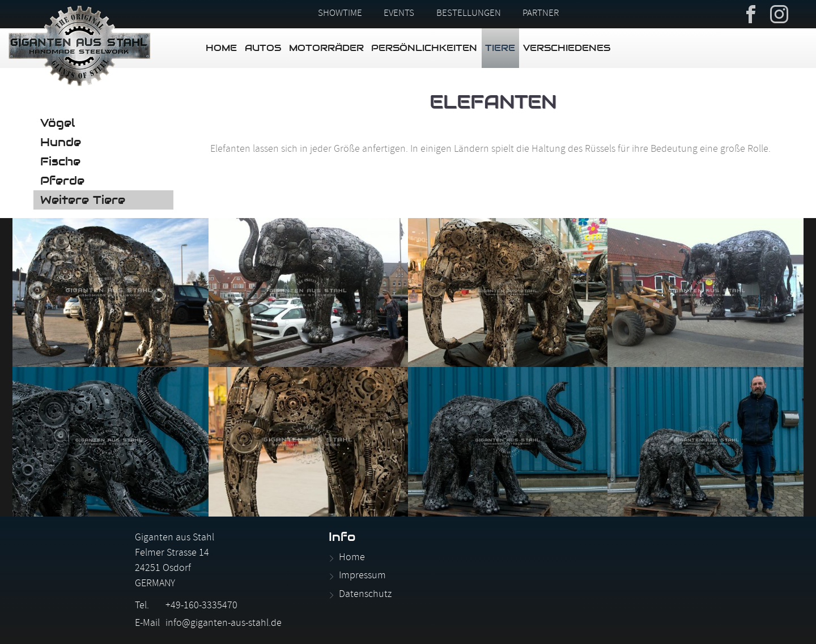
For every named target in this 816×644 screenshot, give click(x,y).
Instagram (779, 13)
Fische (60, 161)
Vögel (58, 123)
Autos (263, 48)
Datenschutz (365, 595)
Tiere (500, 48)
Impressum (362, 576)
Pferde (62, 181)
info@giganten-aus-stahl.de (224, 624)
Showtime (340, 14)
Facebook (751, 13)
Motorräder (326, 48)
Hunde (61, 142)
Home (221, 48)
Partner (541, 14)
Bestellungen (469, 14)
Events (399, 14)
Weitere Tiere (83, 200)
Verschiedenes (567, 48)
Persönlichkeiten (424, 48)
